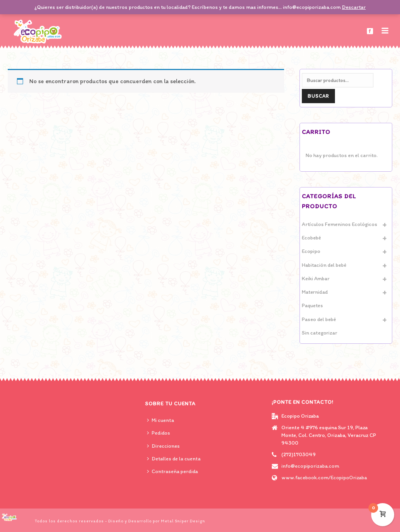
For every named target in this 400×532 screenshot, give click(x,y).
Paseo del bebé (319, 319)
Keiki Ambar (316, 279)
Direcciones (163, 446)
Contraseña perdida (172, 471)
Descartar (354, 7)
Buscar (318, 96)
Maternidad (315, 292)
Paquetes (312, 305)
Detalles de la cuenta (174, 459)
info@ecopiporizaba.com (310, 466)
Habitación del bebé (324, 265)
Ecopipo (311, 251)
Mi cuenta (161, 420)
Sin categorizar (320, 333)
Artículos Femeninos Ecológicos (340, 224)
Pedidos (159, 433)
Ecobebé (311, 238)
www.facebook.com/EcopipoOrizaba (324, 478)
